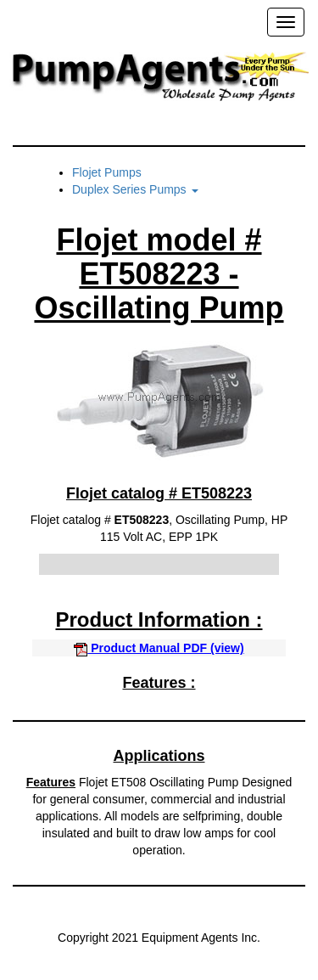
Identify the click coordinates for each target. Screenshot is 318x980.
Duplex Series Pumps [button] (135, 189)
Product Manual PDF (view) (159, 648)
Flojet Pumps (107, 172)
